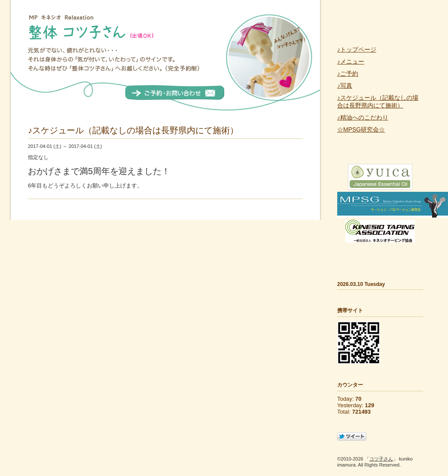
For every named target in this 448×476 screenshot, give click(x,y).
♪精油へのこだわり (363, 117)
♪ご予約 (348, 74)
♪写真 (345, 86)
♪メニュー (351, 61)
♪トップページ (357, 49)
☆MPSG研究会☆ (361, 129)
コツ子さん (381, 459)
